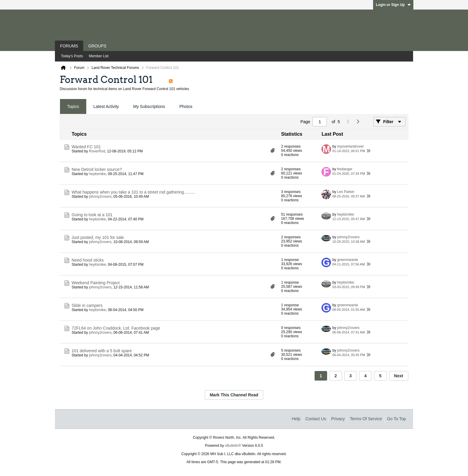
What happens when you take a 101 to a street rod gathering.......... (134, 192)
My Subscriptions (149, 106)
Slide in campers (87, 305)
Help (296, 419)
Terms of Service (366, 419)
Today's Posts (72, 56)
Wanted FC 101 (86, 147)
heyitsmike (97, 174)
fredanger (345, 169)
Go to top (397, 419)
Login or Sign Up (393, 5)
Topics (73, 106)
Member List (99, 56)
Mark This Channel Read (234, 395)
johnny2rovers (100, 197)
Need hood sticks (88, 260)
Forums (69, 46)
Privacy (338, 419)
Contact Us (316, 419)
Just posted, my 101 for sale (98, 237)
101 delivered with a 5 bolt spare (102, 351)
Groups (97, 46)
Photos (186, 106)
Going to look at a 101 (92, 215)
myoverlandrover (350, 146)
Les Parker (346, 192)
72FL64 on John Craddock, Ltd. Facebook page (116, 328)
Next (398, 376)
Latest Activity (106, 106)
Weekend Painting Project (96, 283)
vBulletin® (233, 446)
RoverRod (97, 151)
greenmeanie (347, 260)
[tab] (73, 107)
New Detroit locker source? (97, 169)
